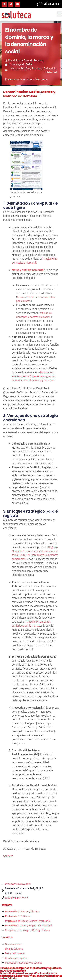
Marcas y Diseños (20, 68)
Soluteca (8, 856)
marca (44, 79)
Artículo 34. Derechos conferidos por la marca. (31, 624)
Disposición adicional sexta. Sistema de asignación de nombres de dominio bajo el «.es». (34, 376)
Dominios (35, 79)
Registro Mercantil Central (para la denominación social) (35, 551)
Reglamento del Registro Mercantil (35, 261)
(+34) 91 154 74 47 (50, 4)
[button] (59, 14)
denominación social (19, 79)
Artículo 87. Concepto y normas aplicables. (34, 315)
